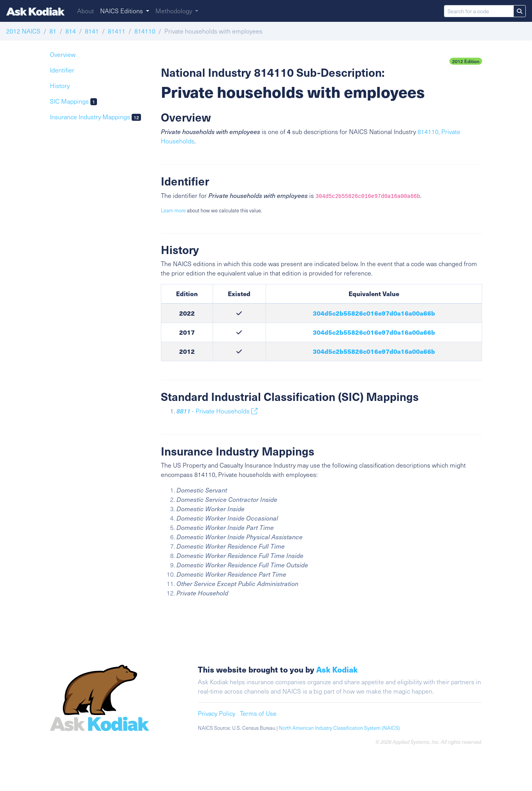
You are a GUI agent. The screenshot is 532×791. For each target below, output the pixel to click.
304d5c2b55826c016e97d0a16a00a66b (374, 313)
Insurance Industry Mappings (95, 117)
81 (53, 31)
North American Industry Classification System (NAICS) (339, 728)
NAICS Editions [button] (122, 11)
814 (71, 31)
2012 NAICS (23, 31)
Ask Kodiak (337, 669)
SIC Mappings (73, 101)
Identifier (62, 70)
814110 (145, 31)
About (85, 11)
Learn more (173, 210)
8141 (92, 31)
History (60, 86)
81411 (117, 31)
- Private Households (217, 411)
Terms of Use (258, 713)
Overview (63, 54)
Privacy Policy (217, 713)
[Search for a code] (479, 11)
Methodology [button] (174, 11)
